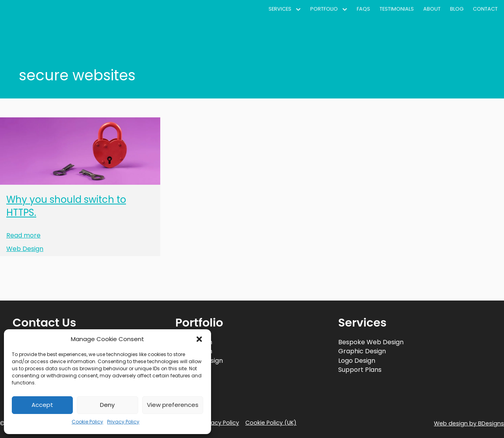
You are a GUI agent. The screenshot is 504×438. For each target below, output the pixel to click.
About (432, 9)
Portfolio (324, 9)
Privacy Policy (123, 422)
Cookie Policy (87, 422)
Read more (23, 236)
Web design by (469, 423)
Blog (457, 9)
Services (280, 9)
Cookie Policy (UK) (271, 423)
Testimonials (397, 9)
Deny (107, 405)
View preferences (173, 405)
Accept (42, 405)
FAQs (363, 9)
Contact (485, 9)
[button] (199, 339)
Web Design (25, 249)
